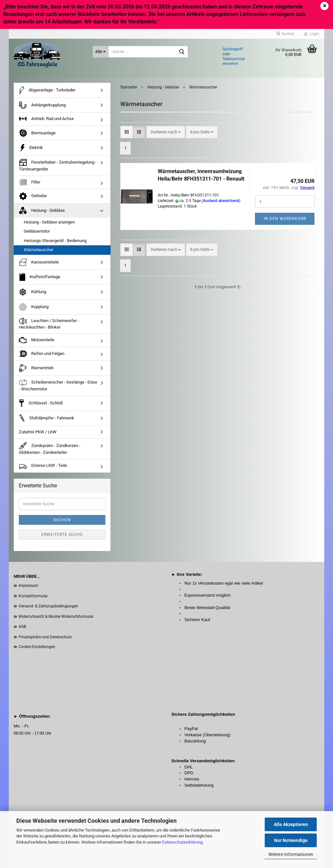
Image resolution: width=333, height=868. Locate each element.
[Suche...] (101, 52)
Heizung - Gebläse (42, 211)
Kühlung (33, 292)
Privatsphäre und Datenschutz (45, 637)
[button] (127, 132)
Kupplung (34, 307)
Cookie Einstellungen (37, 647)
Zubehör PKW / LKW (38, 432)
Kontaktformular (33, 596)
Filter (30, 182)
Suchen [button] (285, 34)
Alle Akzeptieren (291, 824)
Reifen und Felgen (42, 354)
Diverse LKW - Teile (43, 466)
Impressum (28, 586)
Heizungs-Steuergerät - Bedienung (55, 241)
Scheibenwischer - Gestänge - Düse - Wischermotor (58, 385)
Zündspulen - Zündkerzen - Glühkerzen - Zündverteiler (50, 448)
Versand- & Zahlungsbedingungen (48, 606)
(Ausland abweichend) (221, 201)
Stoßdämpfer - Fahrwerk (47, 418)
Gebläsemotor (37, 231)
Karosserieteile (39, 262)
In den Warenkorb (285, 219)
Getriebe (33, 196)
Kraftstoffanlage (40, 277)
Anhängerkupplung (42, 105)
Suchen (62, 520)
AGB (22, 627)
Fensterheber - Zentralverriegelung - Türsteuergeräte (58, 165)
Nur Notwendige (291, 840)
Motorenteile (37, 340)
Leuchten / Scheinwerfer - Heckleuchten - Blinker (49, 324)
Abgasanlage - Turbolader (47, 90)
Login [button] (312, 34)
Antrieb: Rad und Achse (46, 119)
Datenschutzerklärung (182, 842)
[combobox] (166, 132)
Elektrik (31, 148)
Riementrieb (36, 368)
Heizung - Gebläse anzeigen (49, 222)
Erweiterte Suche (62, 535)
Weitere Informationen (291, 854)
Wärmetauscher (39, 250)
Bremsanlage (37, 133)
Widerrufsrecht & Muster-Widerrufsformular (56, 617)
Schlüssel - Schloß (41, 403)
